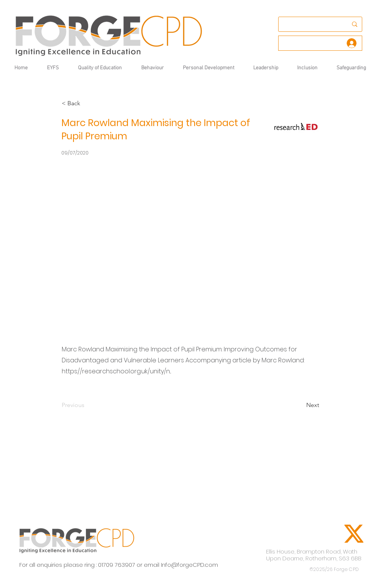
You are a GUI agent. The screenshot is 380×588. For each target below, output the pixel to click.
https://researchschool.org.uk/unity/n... (116, 371)
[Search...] (310, 24)
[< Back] (87, 103)
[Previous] (87, 405)
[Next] (300, 405)
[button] (152, 68)
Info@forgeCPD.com (189, 565)
